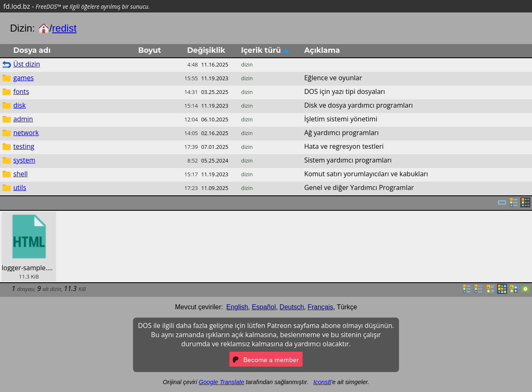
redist (64, 28)
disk (20, 105)
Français (320, 307)
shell (21, 174)
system (24, 160)
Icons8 (322, 382)
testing (24, 146)
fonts (21, 91)
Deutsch (292, 307)
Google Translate (221, 382)
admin (23, 119)
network (26, 133)
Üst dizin (27, 64)
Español (264, 307)
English (237, 307)
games (23, 78)
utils (20, 187)
